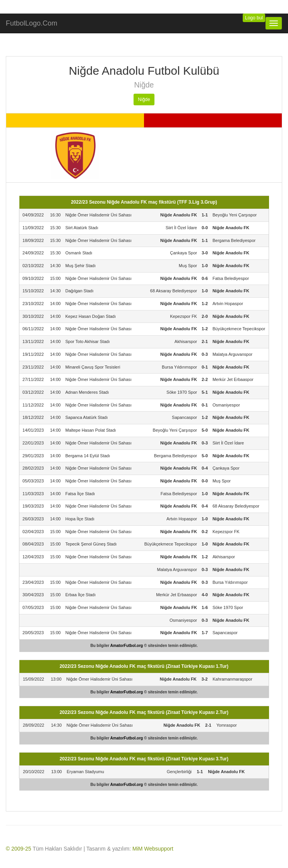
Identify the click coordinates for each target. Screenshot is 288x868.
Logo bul (254, 18)
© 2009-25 (19, 849)
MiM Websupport (153, 849)
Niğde (144, 99)
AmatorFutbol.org (127, 646)
